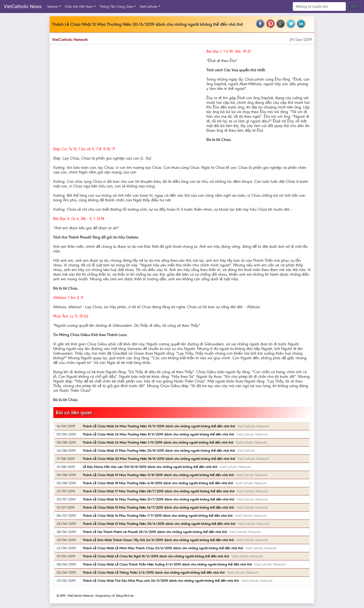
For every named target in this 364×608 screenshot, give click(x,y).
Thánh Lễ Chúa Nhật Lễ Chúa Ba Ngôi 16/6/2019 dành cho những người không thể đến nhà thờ (156, 556)
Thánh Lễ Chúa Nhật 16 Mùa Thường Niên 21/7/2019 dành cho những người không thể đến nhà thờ (158, 499)
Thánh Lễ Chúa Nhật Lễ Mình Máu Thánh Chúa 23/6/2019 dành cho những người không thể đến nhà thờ (163, 548)
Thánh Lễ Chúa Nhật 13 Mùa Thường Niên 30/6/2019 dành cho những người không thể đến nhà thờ (159, 524)
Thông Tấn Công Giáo (116, 7)
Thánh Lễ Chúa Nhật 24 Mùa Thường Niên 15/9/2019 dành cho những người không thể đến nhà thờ (159, 426)
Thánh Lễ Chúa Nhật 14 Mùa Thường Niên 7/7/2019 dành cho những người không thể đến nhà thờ (158, 516)
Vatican (53, 7)
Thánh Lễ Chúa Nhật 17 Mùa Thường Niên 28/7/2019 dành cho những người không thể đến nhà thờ (159, 491)
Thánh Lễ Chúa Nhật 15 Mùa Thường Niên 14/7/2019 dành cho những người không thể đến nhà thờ (158, 507)
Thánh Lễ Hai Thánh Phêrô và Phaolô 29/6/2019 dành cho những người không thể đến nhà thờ (155, 532)
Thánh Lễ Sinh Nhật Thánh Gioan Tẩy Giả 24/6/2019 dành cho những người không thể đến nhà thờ (158, 540)
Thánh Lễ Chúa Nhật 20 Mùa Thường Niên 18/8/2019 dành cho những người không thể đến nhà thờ (159, 459)
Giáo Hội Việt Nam (79, 7)
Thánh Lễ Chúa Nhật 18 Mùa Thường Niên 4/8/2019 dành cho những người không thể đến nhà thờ (158, 483)
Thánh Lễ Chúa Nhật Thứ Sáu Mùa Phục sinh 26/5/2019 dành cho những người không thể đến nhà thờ (161, 581)
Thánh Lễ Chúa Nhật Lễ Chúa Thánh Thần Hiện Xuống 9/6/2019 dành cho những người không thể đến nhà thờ (167, 564)
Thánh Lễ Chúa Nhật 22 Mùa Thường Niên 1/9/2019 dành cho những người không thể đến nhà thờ (158, 442)
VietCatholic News (23, 7)
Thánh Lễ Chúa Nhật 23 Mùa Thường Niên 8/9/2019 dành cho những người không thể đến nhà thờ (158, 434)
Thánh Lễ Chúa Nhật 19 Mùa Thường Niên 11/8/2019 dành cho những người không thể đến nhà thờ (158, 475)
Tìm (354, 6)
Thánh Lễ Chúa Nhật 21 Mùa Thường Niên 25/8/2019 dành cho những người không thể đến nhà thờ (159, 451)
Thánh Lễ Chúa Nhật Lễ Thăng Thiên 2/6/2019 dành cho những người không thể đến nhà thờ (154, 572)
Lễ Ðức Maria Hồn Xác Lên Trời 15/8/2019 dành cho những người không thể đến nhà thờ (150, 467)
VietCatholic (148, 7)
